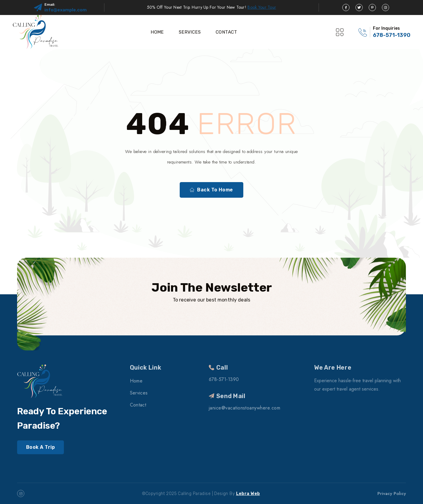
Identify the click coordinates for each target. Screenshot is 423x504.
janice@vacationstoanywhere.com (244, 408)
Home (157, 32)
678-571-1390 (392, 35)
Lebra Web (248, 494)
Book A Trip (40, 447)
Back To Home (211, 190)
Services (190, 32)
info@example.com (66, 10)
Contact (226, 32)
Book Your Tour (262, 7)
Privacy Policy (392, 493)
